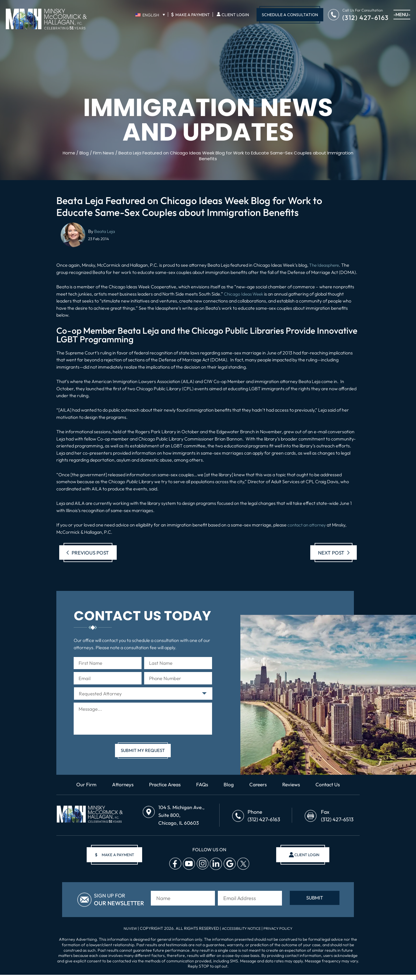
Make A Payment (190, 14)
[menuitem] (150, 15)
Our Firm (82, 795)
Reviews (294, 795)
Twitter (242, 871)
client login (304, 862)
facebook (174, 871)
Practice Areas (164, 795)
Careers (260, 795)
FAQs (203, 795)
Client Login (235, 15)
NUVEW (127, 934)
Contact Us (332, 795)
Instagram (201, 871)
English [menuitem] (151, 15)
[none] (150, 15)
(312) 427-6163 (366, 17)
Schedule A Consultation (290, 15)
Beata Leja (105, 231)
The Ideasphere (325, 265)
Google (228, 871)
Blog (230, 795)
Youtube (187, 871)
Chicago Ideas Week (245, 294)
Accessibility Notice (241, 934)
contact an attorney (308, 525)
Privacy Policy (281, 934)
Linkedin (215, 871)
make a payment (117, 862)
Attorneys (120, 795)
